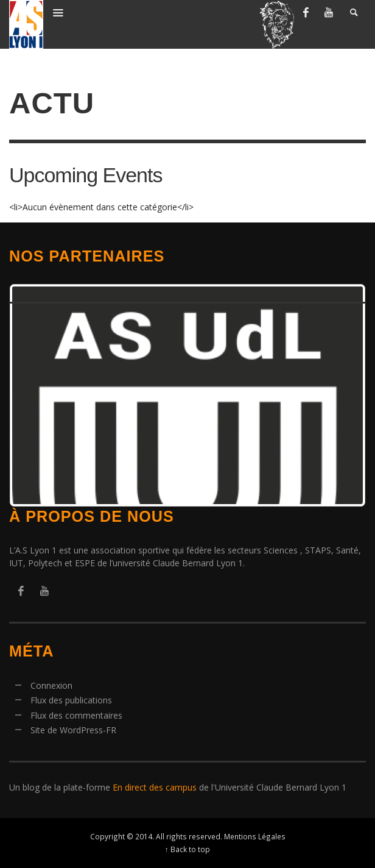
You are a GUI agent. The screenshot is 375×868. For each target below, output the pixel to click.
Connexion (51, 685)
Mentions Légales (255, 836)
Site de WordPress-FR (73, 730)
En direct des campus (155, 787)
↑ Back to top (187, 849)
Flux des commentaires (76, 715)
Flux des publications (71, 700)
